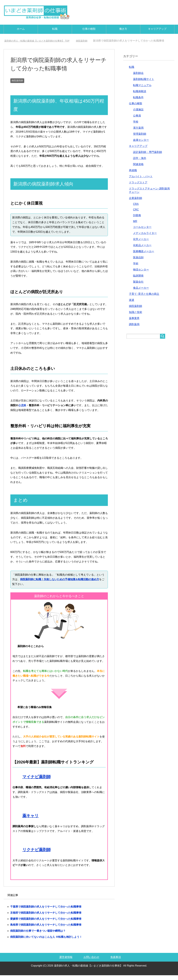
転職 (55, 29)
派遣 (132, 305)
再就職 (133, 175)
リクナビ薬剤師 (37, 854)
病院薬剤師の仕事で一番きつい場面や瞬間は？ (38, 936)
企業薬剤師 (136, 203)
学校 (136, 126)
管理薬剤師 (140, 139)
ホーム (21, 29)
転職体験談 (140, 96)
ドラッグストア (138, 187)
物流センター (141, 274)
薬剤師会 (138, 78)
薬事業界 (134, 323)
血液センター (141, 145)
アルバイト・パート (141, 181)
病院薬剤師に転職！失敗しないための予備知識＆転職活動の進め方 (60, 584)
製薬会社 (138, 286)
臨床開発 (138, 280)
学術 (136, 268)
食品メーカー (141, 293)
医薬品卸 (138, 262)
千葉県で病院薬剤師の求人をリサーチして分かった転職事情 (46, 911)
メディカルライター (145, 238)
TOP (42, 41)
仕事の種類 (89, 29)
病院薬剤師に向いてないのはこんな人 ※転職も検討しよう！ (46, 942)
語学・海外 (140, 163)
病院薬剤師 (17, 85)
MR (135, 226)
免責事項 (116, 962)
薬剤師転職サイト (144, 84)
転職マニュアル (142, 90)
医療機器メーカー (144, 256)
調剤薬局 (134, 329)
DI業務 (137, 220)
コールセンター (142, 232)
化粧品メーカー (142, 250)
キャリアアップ (157, 29)
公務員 (137, 120)
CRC (136, 214)
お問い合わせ (91, 962)
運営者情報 (66, 962)
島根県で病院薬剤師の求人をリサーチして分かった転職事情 (46, 929)
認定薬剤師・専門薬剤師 (148, 157)
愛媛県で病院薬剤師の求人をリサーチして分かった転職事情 (46, 924)
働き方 (123, 29)
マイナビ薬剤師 (37, 781)
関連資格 (138, 169)
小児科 (22, 410)
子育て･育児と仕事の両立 (144, 299)
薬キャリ (31, 820)
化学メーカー (141, 244)
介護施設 (138, 114)
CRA (136, 209)
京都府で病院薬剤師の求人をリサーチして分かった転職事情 (46, 917)
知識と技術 (136, 317)
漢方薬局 (138, 133)
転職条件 (138, 102)
